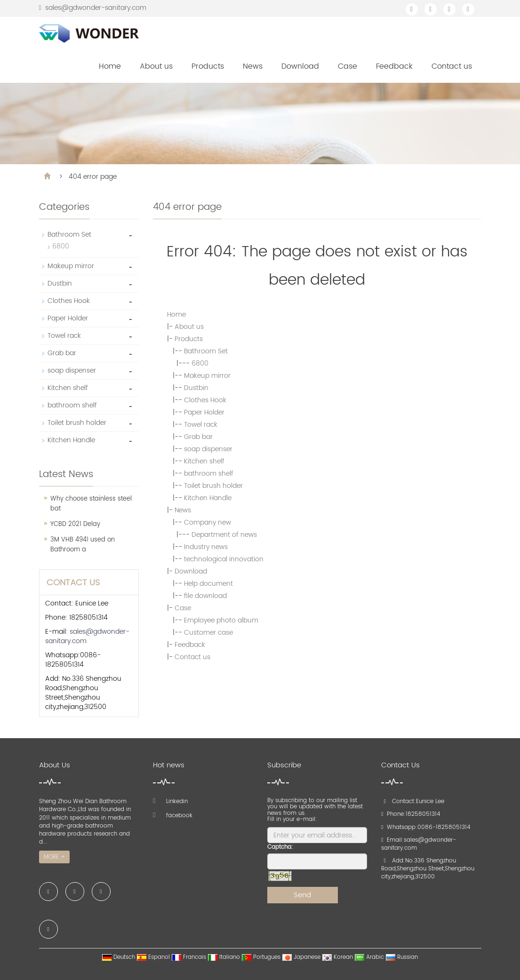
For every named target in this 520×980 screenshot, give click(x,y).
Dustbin (196, 388)
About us (156, 66)
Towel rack (201, 425)
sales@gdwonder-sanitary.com (96, 8)
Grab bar (198, 437)
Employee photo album (221, 620)
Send (302, 895)
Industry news (206, 547)
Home (110, 66)
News (253, 66)
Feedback (394, 66)
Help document (208, 584)
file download (205, 596)
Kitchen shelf (204, 461)
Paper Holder (204, 412)
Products (208, 66)
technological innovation (224, 559)
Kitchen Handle (208, 498)
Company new (208, 522)
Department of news (224, 535)
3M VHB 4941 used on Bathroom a (83, 545)
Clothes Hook (205, 400)
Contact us (452, 66)
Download (300, 66)
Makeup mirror (207, 376)
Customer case (208, 633)
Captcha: (280, 847)
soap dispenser (208, 449)
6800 (200, 363)
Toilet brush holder (213, 486)
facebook (173, 816)
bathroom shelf (209, 474)
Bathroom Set (206, 351)
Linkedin (170, 801)
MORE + (54, 857)
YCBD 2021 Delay (75, 524)
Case (348, 66)
